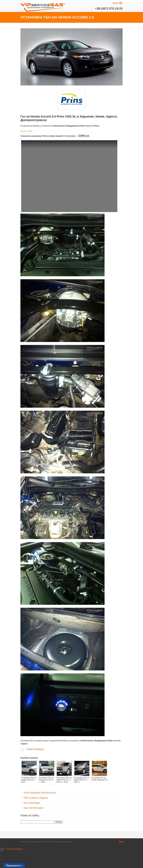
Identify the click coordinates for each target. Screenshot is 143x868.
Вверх (122, 842)
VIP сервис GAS (43, 7)
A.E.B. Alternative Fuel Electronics (40, 793)
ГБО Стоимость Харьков (36, 798)
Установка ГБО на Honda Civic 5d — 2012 (29, 780)
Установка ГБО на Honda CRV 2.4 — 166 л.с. (81, 780)
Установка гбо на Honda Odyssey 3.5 (99, 779)
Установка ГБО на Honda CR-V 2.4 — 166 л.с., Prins (64, 780)
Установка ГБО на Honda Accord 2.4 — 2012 (46, 780)
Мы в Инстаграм (32, 803)
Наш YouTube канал (33, 808)
